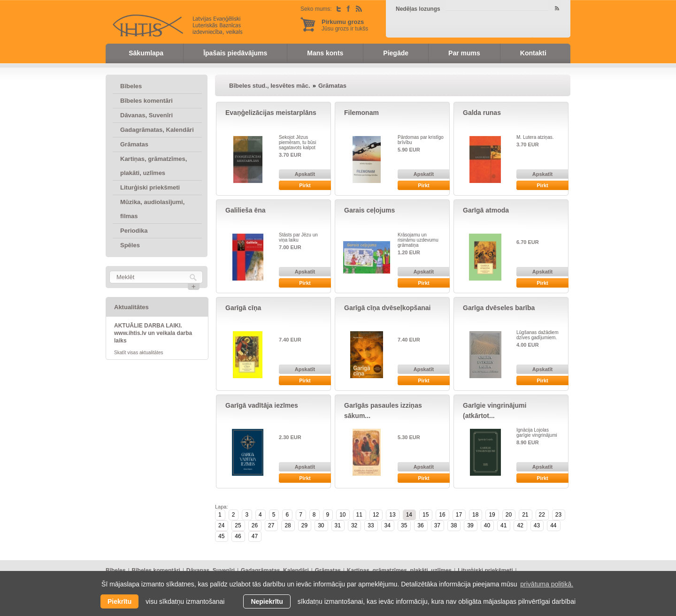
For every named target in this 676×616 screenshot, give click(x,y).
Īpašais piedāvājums (235, 53)
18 (475, 515)
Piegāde (396, 53)
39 (470, 525)
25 (238, 525)
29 (304, 525)
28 (288, 525)
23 (558, 515)
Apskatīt (305, 174)
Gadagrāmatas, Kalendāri (157, 130)
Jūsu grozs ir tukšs (345, 25)
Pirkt (305, 185)
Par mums (464, 53)
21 (525, 515)
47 (255, 536)
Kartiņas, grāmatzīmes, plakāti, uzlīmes (154, 166)
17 (459, 515)
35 (404, 525)
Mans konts (325, 53)
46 (238, 536)
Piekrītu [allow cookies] (119, 601)
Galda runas (482, 113)
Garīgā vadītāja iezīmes (262, 405)
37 (437, 525)
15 (426, 515)
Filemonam (361, 113)
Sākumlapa (146, 53)
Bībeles (131, 86)
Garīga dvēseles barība (499, 308)
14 (409, 515)
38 (454, 525)
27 (271, 525)
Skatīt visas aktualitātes (139, 353)
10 (342, 515)
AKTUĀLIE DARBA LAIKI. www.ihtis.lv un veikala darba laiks (153, 333)
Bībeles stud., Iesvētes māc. (270, 86)
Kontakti (533, 53)
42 (520, 525)
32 (354, 525)
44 (553, 525)
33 (371, 525)
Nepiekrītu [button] (267, 601)
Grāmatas (134, 144)
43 (537, 525)
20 (509, 515)
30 (321, 525)
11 (359, 515)
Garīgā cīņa (243, 308)
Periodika (134, 231)
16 (442, 515)
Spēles (130, 245)
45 (221, 536)
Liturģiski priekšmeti (150, 187)
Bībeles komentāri (146, 101)
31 (338, 525)
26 (255, 525)
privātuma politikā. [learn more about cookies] (547, 584)
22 (542, 515)
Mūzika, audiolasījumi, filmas (152, 209)
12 (376, 515)
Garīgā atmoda (486, 210)
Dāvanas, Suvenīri (146, 115)
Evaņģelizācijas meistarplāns (271, 113)
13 (392, 515)
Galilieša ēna (246, 210)
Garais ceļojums (369, 210)
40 (487, 525)
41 (503, 525)
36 (420, 525)
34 (388, 525)
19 (492, 515)
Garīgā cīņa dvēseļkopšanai (387, 308)
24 (221, 525)
